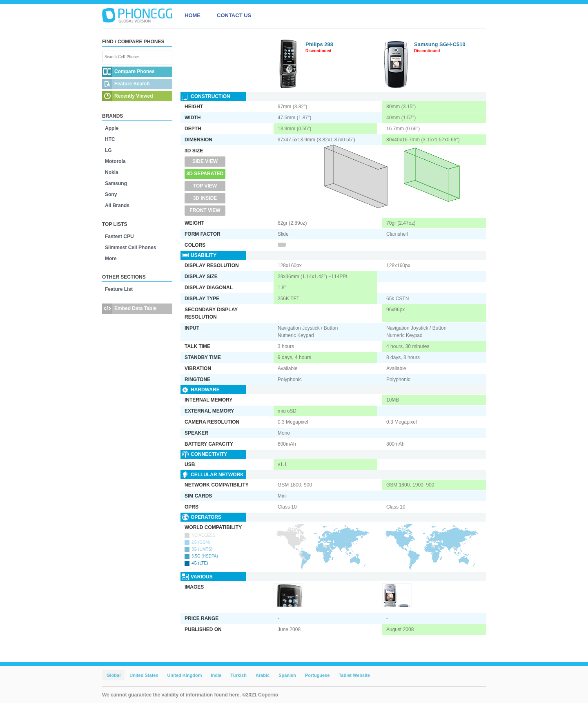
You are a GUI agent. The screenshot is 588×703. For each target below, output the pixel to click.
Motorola (115, 161)
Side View (205, 161)
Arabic (263, 675)
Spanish (287, 675)
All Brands (117, 205)
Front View (205, 210)
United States (144, 675)
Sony (111, 194)
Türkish (238, 675)
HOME (193, 15)
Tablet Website (354, 675)
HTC (110, 139)
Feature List (119, 289)
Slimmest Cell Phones (130, 248)
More (111, 259)
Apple (112, 128)
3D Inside (205, 198)
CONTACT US (234, 15)
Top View (205, 186)
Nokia (112, 172)
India (216, 675)
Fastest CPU (119, 237)
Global (114, 675)
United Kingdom (185, 675)
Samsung (116, 183)
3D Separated (205, 174)
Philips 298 (319, 44)
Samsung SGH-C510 (440, 44)
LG (108, 150)
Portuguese (317, 675)
